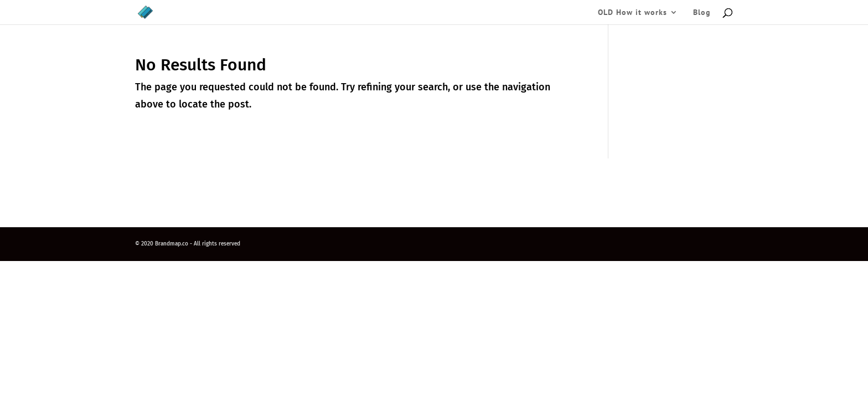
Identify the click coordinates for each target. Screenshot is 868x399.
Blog (702, 13)
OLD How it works (632, 13)
